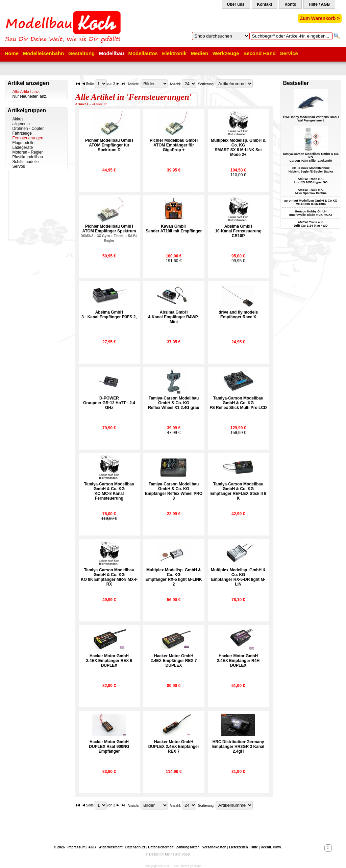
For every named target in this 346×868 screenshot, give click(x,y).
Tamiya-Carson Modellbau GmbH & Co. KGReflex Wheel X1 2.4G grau (174, 403)
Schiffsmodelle (26, 162)
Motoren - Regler (28, 152)
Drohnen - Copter (28, 129)
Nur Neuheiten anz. (30, 96)
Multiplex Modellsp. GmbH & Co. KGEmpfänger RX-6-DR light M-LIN (238, 577)
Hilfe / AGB (319, 4)
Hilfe (254, 847)
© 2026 (59, 847)
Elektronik (174, 53)
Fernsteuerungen (28, 138)
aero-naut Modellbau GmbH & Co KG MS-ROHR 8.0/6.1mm (311, 202)
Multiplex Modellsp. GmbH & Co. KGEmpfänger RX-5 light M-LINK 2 (174, 577)
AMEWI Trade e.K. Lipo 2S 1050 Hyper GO (311, 181)
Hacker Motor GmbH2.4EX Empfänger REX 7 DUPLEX (174, 661)
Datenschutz (135, 847)
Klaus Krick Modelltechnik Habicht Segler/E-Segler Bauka (311, 170)
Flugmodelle (23, 143)
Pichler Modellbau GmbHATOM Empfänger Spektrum (109, 233)
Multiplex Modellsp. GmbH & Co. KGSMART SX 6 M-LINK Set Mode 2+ (238, 147)
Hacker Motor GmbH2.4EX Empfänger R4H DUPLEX (238, 661)
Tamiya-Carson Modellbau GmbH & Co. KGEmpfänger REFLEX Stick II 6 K (238, 491)
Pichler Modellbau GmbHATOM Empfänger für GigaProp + (174, 145)
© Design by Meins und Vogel (168, 854)
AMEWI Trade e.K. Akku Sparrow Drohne (311, 191)
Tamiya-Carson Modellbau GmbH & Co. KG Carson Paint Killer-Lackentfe (311, 157)
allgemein (21, 124)
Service (289, 53)
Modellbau (112, 53)
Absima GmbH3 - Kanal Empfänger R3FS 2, (109, 315)
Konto (290, 4)
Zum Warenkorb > (320, 18)
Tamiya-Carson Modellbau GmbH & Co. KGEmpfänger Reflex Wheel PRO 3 (174, 491)
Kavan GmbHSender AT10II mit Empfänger (174, 229)
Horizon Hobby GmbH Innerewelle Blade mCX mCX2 (311, 213)
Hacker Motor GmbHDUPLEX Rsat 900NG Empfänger (109, 747)
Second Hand (259, 53)
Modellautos (143, 53)
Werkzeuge (226, 53)
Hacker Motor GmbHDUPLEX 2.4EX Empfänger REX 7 (174, 747)
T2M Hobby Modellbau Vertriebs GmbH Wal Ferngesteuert (311, 119)
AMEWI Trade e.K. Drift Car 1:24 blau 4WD (311, 224)
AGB (92, 847)
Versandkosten (214, 847)
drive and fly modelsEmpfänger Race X (238, 315)
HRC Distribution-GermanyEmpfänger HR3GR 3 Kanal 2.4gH (238, 747)
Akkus (18, 119)
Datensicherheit (161, 847)
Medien (200, 53)
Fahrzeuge (22, 133)
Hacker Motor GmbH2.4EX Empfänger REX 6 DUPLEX (109, 661)
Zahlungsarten (188, 847)
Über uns (236, 4)
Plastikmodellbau (28, 157)
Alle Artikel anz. (26, 92)
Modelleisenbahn (44, 53)
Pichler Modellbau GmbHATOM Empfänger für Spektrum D (109, 145)
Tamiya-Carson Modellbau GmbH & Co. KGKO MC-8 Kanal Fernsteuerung (109, 491)
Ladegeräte (23, 147)
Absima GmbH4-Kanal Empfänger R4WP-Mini (174, 317)
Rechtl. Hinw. (271, 847)
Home (12, 53)
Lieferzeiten (239, 847)
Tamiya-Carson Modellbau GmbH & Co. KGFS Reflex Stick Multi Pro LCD (238, 403)
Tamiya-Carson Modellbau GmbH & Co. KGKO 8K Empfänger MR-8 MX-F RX (109, 577)
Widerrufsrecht (111, 847)
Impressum (77, 847)
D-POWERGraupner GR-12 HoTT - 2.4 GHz (109, 403)
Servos (19, 166)
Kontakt (265, 4)
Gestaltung (81, 53)
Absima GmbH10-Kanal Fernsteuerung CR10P (238, 231)
